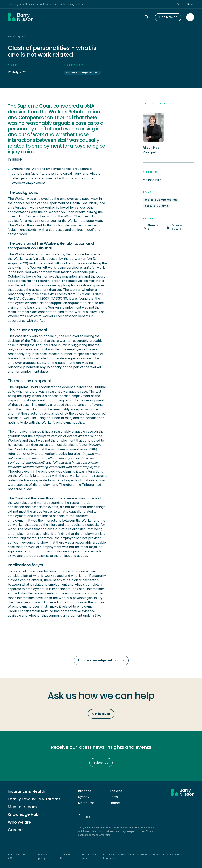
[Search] (150, 17)
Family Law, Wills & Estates (34, 799)
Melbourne (86, 803)
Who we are (19, 822)
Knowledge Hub (23, 814)
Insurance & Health (27, 791)
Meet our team (22, 807)
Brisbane (85, 791)
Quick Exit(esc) (185, 4)
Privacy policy (43, 856)
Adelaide (116, 791)
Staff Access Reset (89, 856)
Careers (16, 830)
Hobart (115, 803)
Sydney (84, 797)
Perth (114, 797)
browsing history (73, 4)
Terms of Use (65, 856)
